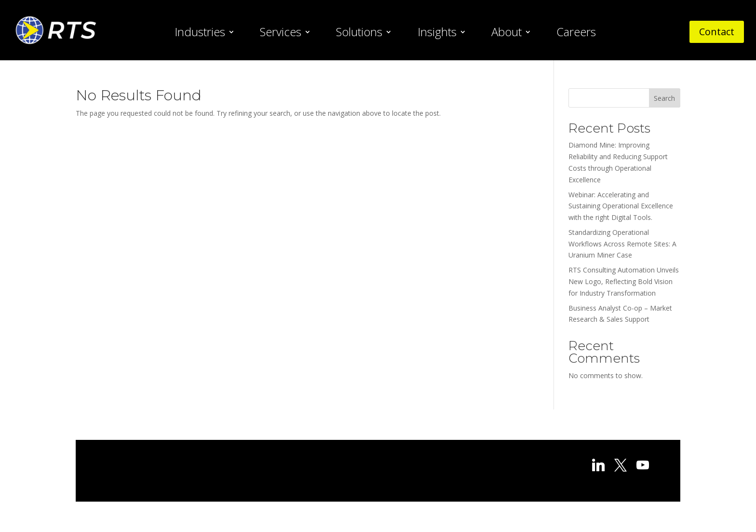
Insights (437, 34)
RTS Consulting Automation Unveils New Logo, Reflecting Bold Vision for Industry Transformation (624, 281)
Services (281, 34)
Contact (717, 32)
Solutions (359, 34)
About (506, 34)
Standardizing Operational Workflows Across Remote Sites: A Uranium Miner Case (622, 244)
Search (664, 98)
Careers (576, 34)
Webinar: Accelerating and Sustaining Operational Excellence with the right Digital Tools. (621, 206)
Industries (200, 34)
